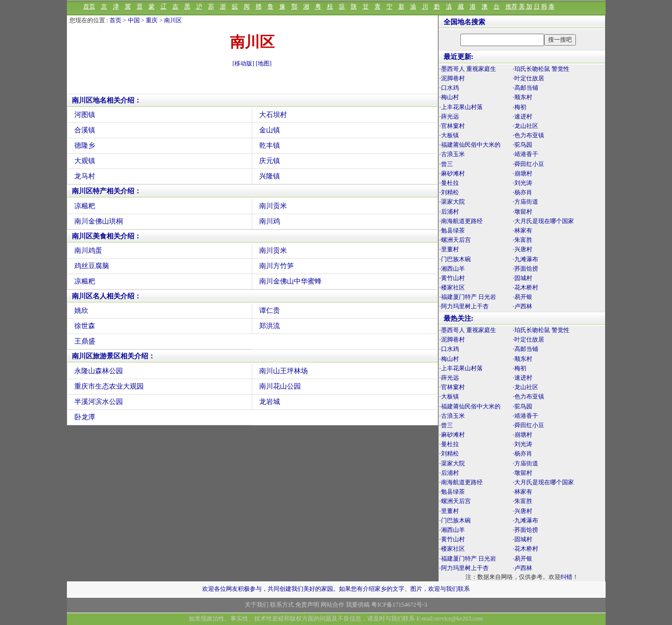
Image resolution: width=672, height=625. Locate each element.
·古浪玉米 (452, 154)
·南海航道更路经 (461, 221)
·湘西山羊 (452, 269)
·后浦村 (449, 212)
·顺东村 (523, 97)
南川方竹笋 (277, 266)
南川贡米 (273, 206)
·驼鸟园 (523, 145)
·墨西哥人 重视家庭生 (468, 69)
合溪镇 (85, 130)
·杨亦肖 (523, 192)
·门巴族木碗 (455, 259)
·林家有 (523, 230)
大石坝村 (273, 115)
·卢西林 (523, 306)
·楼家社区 (452, 287)
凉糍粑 (85, 206)
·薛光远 (449, 116)
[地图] (264, 63)
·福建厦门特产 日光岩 (468, 297)
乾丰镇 (270, 145)
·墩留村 (523, 212)
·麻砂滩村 (452, 173)
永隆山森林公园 (99, 371)
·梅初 (520, 107)
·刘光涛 (523, 183)
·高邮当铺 (526, 88)
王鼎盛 (85, 341)
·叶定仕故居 (529, 78)
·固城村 (523, 278)
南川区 (173, 20)
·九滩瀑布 (526, 259)
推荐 (511, 6)
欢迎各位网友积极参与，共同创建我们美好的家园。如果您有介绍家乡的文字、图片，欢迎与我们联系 (336, 589)
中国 (134, 20)
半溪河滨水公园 (99, 402)
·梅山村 (449, 97)
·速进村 (523, 116)
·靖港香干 (526, 154)
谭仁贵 (270, 311)
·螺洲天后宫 (455, 240)
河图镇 (85, 115)
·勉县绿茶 (452, 230)
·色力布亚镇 (529, 135)
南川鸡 (270, 221)
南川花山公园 (280, 386)
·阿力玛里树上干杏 (464, 306)
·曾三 (446, 164)
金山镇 (270, 130)
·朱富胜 (523, 240)
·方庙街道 (526, 202)
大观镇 (85, 161)
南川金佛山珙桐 (99, 221)
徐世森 (85, 326)
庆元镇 (270, 161)
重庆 (152, 20)
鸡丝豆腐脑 (92, 266)
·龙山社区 (526, 126)
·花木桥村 (526, 287)
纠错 (566, 577)
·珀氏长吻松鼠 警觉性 (541, 69)
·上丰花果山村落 (461, 107)
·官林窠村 (452, 126)
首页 (89, 6)
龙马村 (85, 176)
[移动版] (243, 63)
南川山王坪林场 (283, 371)
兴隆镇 (270, 176)
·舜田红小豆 (529, 164)
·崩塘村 (523, 173)
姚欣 (81, 311)
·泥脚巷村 (452, 78)
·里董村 (449, 249)
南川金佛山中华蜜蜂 (290, 281)
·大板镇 (449, 135)
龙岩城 (270, 402)
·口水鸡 (449, 88)
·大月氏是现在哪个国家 (543, 221)
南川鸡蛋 (88, 251)
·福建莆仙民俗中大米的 (470, 145)
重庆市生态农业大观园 (109, 386)
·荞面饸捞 (526, 269)
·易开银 (523, 297)
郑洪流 (270, 326)
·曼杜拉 (449, 183)
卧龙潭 (85, 417)
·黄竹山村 (452, 278)
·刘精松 (449, 192)
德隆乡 (85, 145)
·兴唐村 (523, 249)
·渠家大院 (452, 202)
